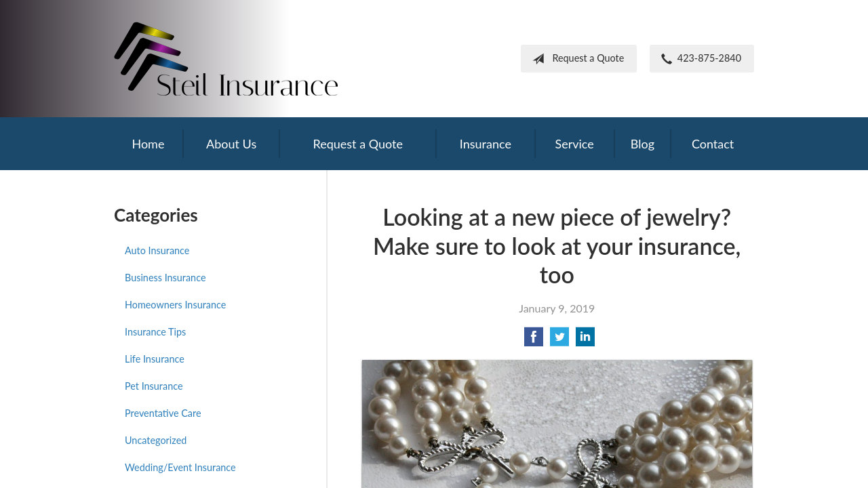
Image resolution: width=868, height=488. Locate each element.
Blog (643, 144)
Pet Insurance (154, 386)
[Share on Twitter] (559, 341)
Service (574, 144)
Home (148, 144)
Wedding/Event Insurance (180, 467)
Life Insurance (155, 359)
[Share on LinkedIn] (585, 341)
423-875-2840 (698, 59)
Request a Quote (575, 59)
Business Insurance (165, 278)
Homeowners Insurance (175, 305)
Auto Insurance (157, 250)
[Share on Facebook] (534, 341)
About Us (231, 144)
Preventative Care (163, 413)
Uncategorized (156, 440)
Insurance (486, 144)
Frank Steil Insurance (226, 59)
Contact (713, 144)
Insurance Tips (155, 332)
